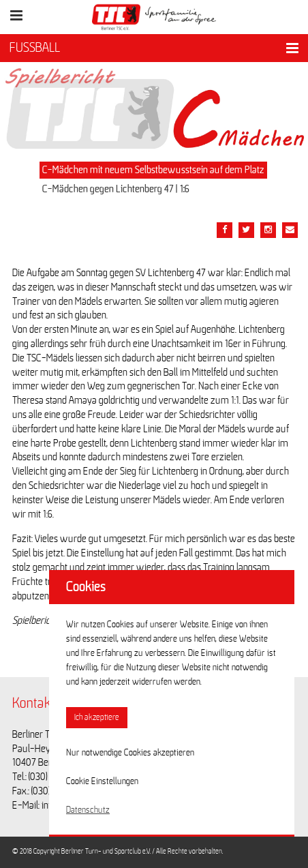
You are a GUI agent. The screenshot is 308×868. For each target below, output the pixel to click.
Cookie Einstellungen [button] (102, 781)
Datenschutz (88, 810)
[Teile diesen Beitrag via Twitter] (246, 230)
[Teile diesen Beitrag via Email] (268, 230)
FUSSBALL (35, 48)
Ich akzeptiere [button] (97, 718)
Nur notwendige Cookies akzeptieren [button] (130, 753)
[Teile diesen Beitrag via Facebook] (225, 230)
